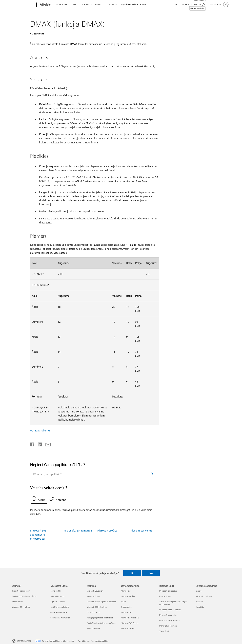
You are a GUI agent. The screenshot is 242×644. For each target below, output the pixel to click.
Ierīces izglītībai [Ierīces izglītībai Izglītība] (93, 596)
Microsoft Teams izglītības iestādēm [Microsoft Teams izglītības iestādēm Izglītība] (102, 602)
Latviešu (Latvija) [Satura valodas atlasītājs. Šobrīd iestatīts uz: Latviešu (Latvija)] (24, 641)
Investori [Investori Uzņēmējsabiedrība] (199, 602)
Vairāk (111, 4)
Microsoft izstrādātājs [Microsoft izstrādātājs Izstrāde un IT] (168, 591)
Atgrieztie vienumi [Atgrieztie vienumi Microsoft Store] (58, 602)
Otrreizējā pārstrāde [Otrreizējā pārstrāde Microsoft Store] (59, 612)
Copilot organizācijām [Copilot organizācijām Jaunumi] (21, 591)
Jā (132, 573)
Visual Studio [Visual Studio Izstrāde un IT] (165, 631)
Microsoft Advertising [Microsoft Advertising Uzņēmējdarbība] (130, 618)
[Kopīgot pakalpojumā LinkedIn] (39, 444)
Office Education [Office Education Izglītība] (93, 612)
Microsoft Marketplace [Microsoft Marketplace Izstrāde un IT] (169, 615)
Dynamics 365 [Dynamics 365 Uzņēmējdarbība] (127, 607)
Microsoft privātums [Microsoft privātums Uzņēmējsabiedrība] (204, 596)
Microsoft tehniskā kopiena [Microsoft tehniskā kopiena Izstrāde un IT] (170, 610)
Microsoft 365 (60, 4)
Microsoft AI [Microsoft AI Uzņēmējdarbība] (126, 591)
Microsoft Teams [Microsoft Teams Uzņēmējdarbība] (128, 628)
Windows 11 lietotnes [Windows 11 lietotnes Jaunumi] (21, 607)
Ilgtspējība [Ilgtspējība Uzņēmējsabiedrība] (200, 607)
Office (74, 4)
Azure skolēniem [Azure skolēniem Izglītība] (93, 628)
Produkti (85, 4)
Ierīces (98, 4)
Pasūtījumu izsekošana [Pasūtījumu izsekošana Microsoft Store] (60, 607)
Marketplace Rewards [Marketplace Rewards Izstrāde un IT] (168, 626)
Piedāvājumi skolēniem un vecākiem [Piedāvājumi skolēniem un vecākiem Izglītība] (101, 623)
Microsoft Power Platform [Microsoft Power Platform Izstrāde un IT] (170, 620)
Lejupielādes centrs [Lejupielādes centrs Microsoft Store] (58, 596)
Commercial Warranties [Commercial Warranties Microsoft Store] (60, 618)
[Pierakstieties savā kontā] (219, 5)
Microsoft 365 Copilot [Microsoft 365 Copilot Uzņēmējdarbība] (130, 623)
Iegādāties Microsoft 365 (134, 4)
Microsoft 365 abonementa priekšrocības (38, 534)
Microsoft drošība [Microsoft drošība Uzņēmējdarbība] (128, 596)
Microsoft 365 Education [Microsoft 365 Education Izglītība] (97, 607)
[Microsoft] (24, 5)
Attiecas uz (38, 34)
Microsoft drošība (107, 530)
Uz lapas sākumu (40, 430)
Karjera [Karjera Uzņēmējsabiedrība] (199, 591)
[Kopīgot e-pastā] (47, 444)
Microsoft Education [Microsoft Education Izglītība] (95, 591)
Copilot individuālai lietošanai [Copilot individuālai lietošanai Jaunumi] (24, 596)
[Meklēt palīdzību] (199, 4)
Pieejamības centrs (141, 530)
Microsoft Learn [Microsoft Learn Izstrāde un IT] (166, 596)
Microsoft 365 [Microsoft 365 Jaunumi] (18, 602)
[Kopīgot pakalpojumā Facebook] (32, 444)
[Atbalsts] (45, 5)
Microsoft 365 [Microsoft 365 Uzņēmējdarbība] (127, 612)
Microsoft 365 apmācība (78, 530)
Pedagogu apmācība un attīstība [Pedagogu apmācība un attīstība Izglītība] (100, 618)
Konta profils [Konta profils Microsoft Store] (56, 591)
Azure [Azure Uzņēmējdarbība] (123, 602)
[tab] (39, 499)
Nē (151, 573)
